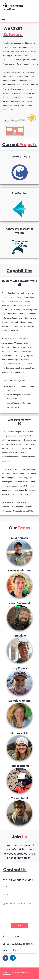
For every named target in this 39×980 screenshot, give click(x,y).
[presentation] (20, 915)
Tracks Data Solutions (13, 7)
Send (19, 926)
